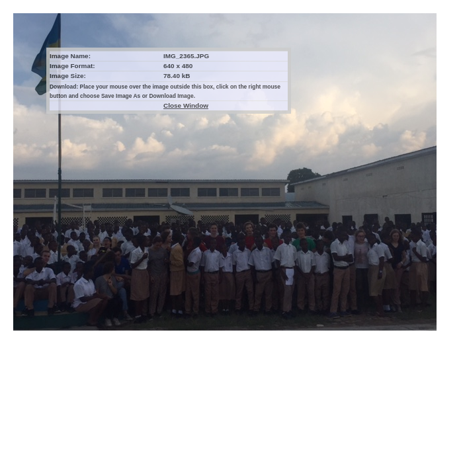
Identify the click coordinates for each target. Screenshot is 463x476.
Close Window (186, 105)
